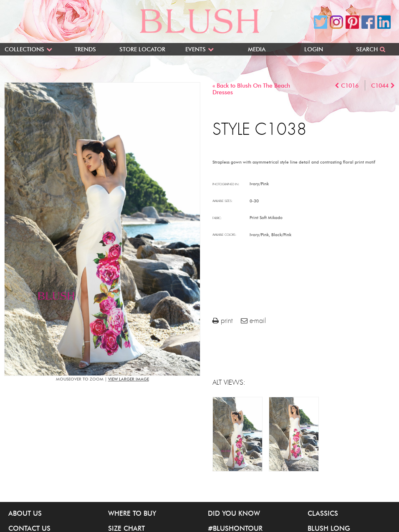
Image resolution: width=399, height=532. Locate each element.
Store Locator (142, 49)
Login (314, 49)
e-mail (253, 321)
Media (257, 49)
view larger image (129, 379)
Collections (24, 49)
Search (367, 49)
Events (196, 49)
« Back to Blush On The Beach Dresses (251, 89)
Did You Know (234, 513)
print (222, 321)
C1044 (380, 86)
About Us (25, 513)
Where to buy (132, 513)
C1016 (350, 86)
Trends (85, 49)
